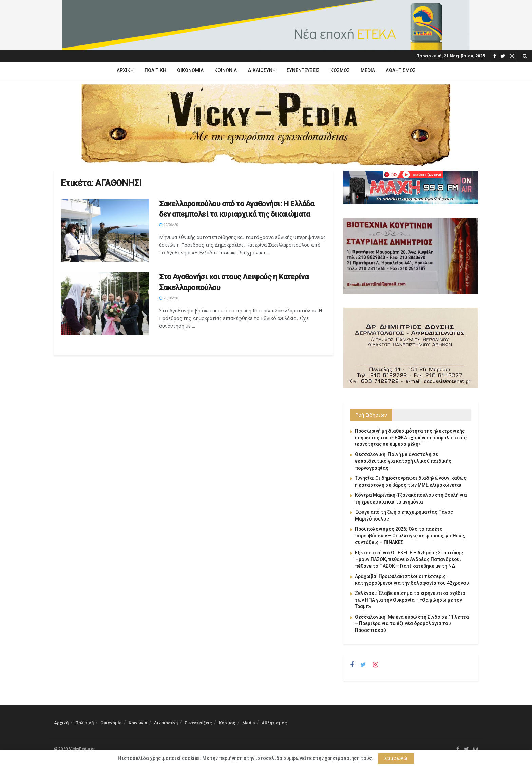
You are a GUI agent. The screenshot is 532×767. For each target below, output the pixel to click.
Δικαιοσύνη (262, 70)
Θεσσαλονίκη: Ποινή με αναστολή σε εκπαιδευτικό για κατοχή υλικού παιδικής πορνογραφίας (403, 461)
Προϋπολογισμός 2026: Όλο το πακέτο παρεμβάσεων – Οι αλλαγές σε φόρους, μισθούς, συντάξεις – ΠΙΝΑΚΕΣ (410, 536)
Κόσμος (340, 70)
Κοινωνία (226, 70)
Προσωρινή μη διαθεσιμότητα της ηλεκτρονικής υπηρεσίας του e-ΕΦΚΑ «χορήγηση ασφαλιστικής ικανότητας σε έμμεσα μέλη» (411, 437)
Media (368, 70)
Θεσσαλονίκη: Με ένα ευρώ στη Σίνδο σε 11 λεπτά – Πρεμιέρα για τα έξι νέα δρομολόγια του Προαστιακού (412, 624)
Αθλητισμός (401, 70)
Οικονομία (190, 70)
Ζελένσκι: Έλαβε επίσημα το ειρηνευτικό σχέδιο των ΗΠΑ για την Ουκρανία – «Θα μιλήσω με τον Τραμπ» (410, 600)
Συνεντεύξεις (303, 70)
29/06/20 (169, 225)
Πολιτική (155, 70)
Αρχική (125, 70)
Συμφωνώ (396, 758)
